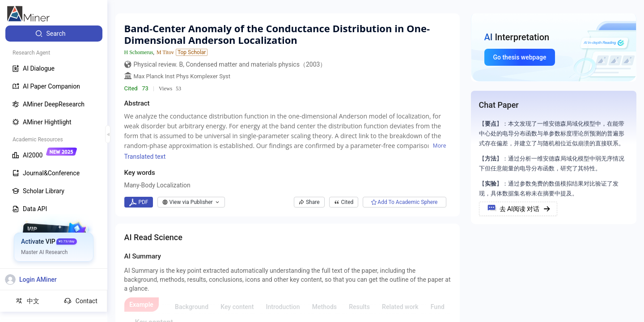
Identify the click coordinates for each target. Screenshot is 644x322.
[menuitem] (54, 34)
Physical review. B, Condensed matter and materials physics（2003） (230, 64)
